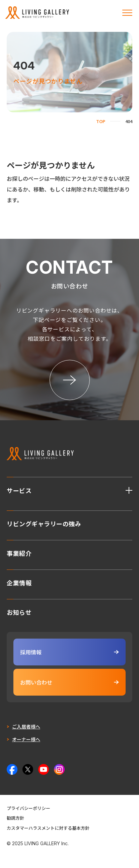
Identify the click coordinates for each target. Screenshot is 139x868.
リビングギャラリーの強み (44, 523)
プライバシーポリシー (28, 808)
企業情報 (19, 582)
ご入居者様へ (26, 726)
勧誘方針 (15, 818)
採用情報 (69, 652)
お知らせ (19, 611)
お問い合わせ (69, 682)
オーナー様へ (26, 739)
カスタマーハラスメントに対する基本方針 (48, 828)
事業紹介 (19, 552)
